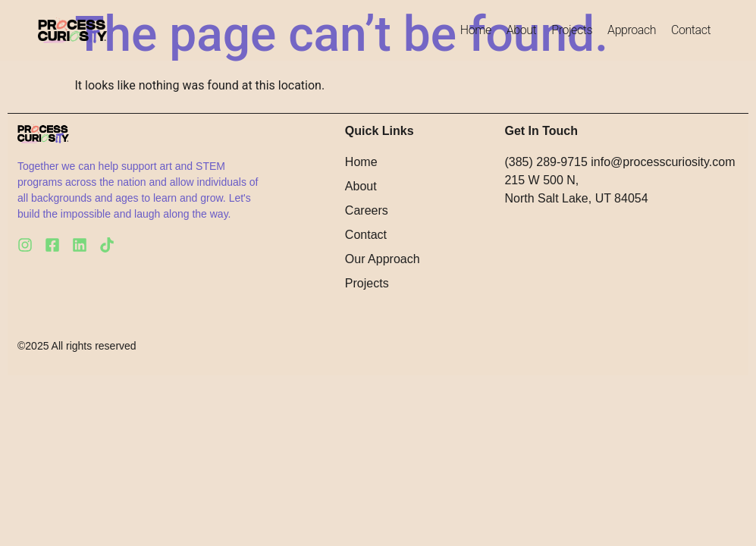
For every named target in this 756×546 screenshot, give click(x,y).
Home (476, 30)
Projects (572, 30)
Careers (367, 210)
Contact (691, 30)
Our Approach (383, 259)
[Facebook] (52, 245)
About (522, 30)
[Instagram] (25, 245)
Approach (632, 30)
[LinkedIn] (80, 245)
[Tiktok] (107, 245)
